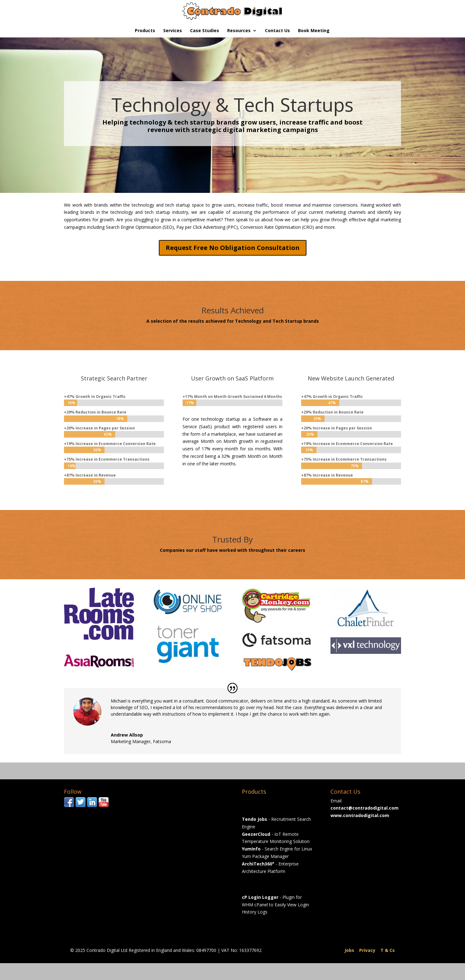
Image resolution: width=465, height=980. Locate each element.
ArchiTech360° (258, 864)
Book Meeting (314, 31)
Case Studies (205, 31)
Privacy (367, 950)
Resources (239, 31)
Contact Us (277, 31)
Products (145, 31)
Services (173, 31)
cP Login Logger (260, 897)
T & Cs (388, 950)
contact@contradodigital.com (365, 808)
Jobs (349, 950)
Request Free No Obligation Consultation (233, 248)
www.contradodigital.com (360, 815)
